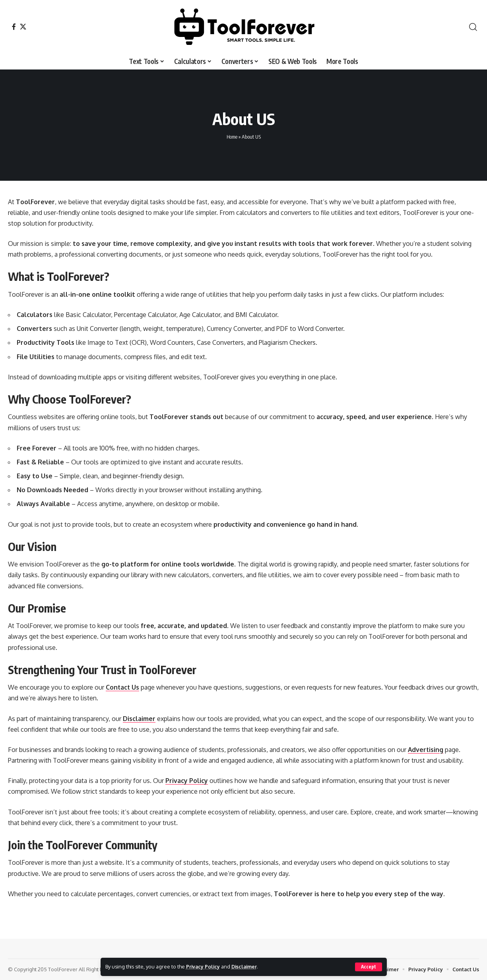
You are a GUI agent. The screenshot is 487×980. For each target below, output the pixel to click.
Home (232, 137)
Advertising (426, 750)
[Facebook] (14, 27)
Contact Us (123, 687)
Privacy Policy (204, 966)
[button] (368, 967)
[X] (23, 27)
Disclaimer (246, 966)
